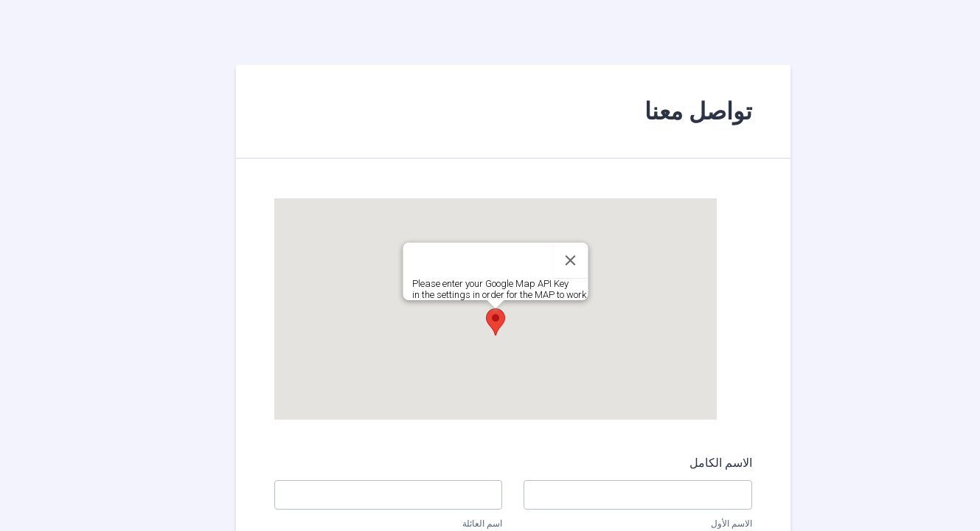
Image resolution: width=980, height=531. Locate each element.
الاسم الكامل (698, 462)
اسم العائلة (459, 523)
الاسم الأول (709, 523)
